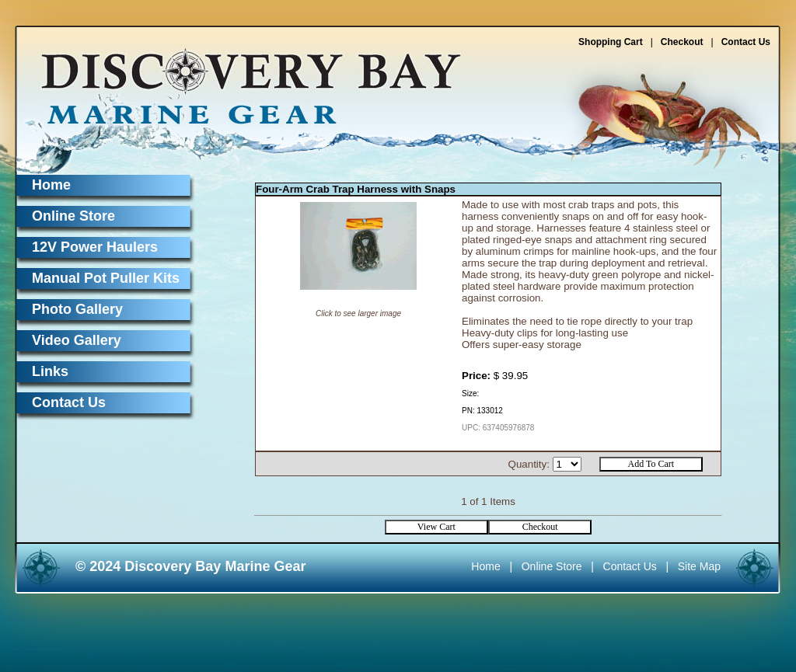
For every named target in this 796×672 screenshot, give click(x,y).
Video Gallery (77, 340)
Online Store (73, 216)
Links (50, 371)
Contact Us (746, 42)
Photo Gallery (77, 309)
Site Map (699, 566)
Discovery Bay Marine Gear (242, 80)
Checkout (682, 42)
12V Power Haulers (95, 247)
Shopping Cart (611, 42)
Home (51, 185)
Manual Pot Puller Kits (106, 278)
